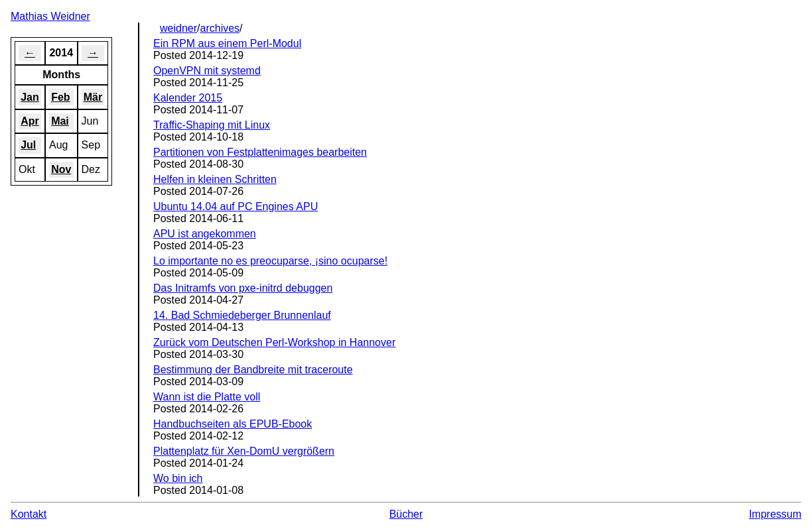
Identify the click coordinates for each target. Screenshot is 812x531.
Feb (60, 97)
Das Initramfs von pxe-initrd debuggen (243, 288)
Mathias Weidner (50, 16)
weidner (178, 28)
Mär (93, 97)
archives (220, 28)
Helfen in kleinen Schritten (215, 179)
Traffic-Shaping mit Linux (212, 125)
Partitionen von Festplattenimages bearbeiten (260, 152)
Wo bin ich (178, 478)
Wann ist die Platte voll (207, 397)
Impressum (775, 514)
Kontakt (29, 514)
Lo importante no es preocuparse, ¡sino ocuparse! (270, 261)
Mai (60, 121)
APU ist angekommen (205, 234)
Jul (28, 145)
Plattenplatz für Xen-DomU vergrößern (244, 451)
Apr (30, 121)
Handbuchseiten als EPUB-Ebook (233, 424)
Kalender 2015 (188, 98)
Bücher (406, 514)
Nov (61, 169)
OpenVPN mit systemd (207, 71)
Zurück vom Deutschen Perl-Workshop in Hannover (274, 342)
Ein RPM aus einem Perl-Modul (227, 43)
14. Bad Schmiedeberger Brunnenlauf (242, 315)
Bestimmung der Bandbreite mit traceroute (253, 370)
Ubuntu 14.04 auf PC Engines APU (236, 206)
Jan (30, 97)
